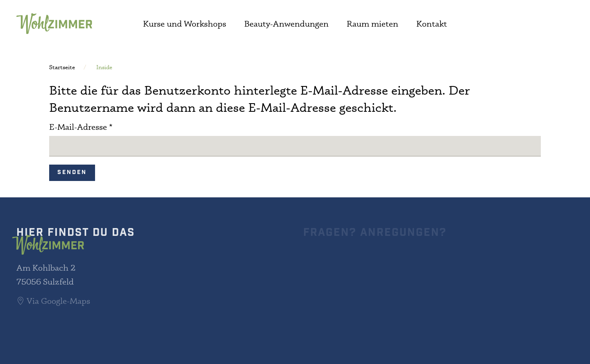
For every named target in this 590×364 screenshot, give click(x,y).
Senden (72, 173)
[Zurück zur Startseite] (54, 24)
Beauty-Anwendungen (286, 24)
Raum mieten (372, 24)
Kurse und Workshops (185, 24)
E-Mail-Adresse (81, 127)
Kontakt (432, 24)
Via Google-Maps (53, 301)
